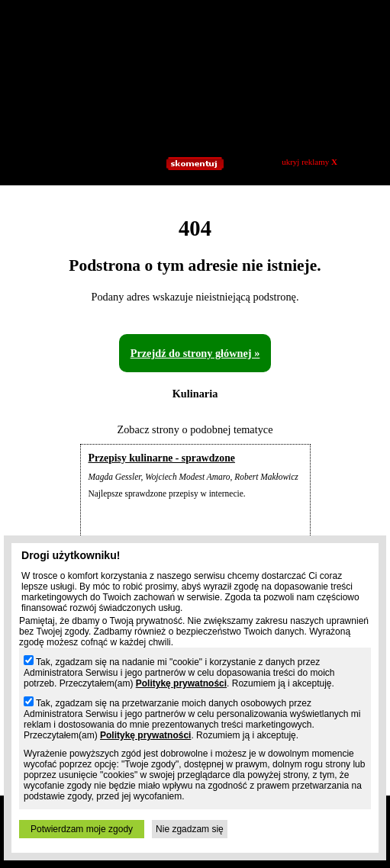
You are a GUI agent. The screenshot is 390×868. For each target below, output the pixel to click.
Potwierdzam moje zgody (82, 829)
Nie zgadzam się (190, 829)
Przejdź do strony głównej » (195, 353)
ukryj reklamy (309, 162)
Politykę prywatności (181, 683)
